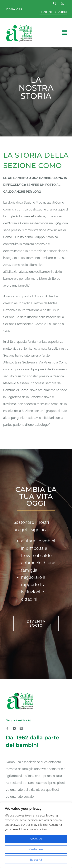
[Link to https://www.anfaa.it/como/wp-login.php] (62, 3)
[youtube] (14, 728)
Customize (36, 849)
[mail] (21, 728)
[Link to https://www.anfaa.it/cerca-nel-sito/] (55, 3)
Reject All (36, 860)
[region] (36, 835)
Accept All (36, 839)
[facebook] (7, 728)
